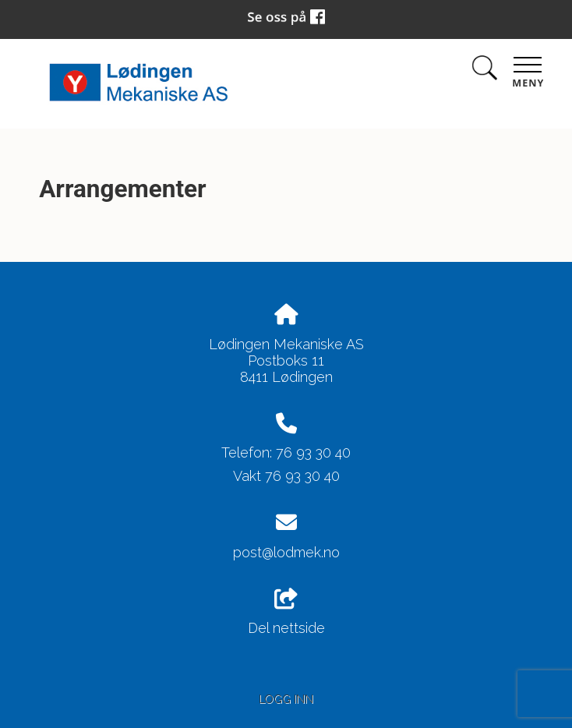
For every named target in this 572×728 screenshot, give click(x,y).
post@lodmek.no (286, 552)
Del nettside (286, 613)
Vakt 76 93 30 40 (286, 476)
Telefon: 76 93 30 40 (286, 452)
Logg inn (286, 699)
